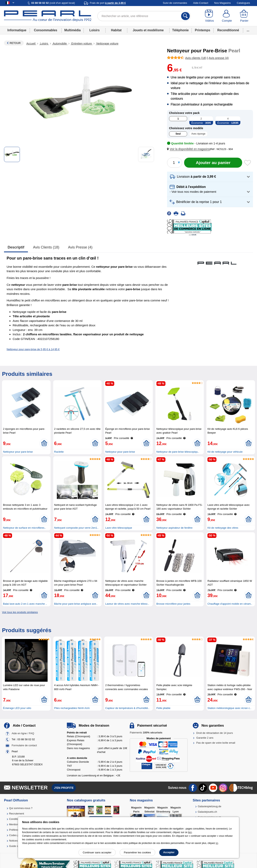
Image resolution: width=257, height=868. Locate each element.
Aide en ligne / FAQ (23, 733)
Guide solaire (17, 846)
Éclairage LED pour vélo (17, 708)
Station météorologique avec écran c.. (229, 708)
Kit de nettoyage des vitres (223, 528)
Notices (13, 841)
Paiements (146, 733)
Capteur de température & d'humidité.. (127, 708)
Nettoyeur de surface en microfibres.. (24, 528)
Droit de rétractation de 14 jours (215, 733)
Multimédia (72, 30)
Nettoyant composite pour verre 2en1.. (76, 528)
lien (190, 832)
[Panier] (244, 16)
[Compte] (227, 16)
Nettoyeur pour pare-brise (18, 452)
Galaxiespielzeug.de (210, 806)
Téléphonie (180, 30)
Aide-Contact (201, 3)
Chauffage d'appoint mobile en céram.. (230, 604)
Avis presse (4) (80, 247)
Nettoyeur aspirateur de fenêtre (174, 528)
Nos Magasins (222, 3)
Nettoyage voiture (107, 44)
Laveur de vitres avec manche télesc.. (127, 604)
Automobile (60, 44)
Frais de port (108, 3)
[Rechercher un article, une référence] (144, 16)
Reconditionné (228, 30)
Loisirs (94, 30)
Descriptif (16, 247)
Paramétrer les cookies (137, 852)
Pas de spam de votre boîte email (216, 743)
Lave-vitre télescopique (119, 528)
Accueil (31, 44)
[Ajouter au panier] (213, 163)
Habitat (116, 30)
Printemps (203, 30)
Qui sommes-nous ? (21, 808)
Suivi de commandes (175, 3)
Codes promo (17, 835)
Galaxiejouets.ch (207, 812)
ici (217, 843)
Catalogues (243, 3)
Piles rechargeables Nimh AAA (72, 708)
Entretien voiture (82, 44)
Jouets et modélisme (148, 30)
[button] (189, 149)
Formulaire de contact (24, 745)
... (248, 30)
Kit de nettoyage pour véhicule (225, 452)
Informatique (17, 30)
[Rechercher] (185, 16)
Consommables (46, 30)
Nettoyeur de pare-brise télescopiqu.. (178, 452)
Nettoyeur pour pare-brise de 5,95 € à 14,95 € (33, 349)
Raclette (59, 452)
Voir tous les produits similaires (20, 612)
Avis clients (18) (46, 247)
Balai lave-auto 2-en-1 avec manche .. (25, 604)
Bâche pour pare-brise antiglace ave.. (76, 604)
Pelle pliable (163, 708)
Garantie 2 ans (205, 738)
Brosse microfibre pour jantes (173, 604)
